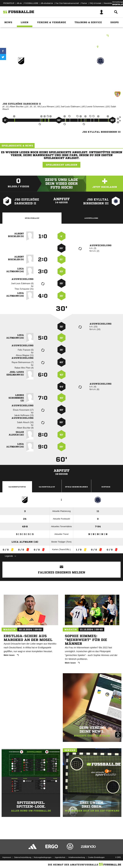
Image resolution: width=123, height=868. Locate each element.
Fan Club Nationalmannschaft (67, 3)
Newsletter (108, 3)
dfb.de (19, 3)
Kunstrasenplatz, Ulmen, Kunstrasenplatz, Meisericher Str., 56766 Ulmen (61, 47)
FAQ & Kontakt (96, 3)
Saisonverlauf (47, 487)
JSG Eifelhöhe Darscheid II (21, 74)
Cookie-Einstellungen (96, 857)
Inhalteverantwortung (77, 857)
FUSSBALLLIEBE (31, 3)
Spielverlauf (32, 218)
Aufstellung (91, 218)
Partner (84, 3)
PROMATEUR (9, 3)
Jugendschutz (60, 857)
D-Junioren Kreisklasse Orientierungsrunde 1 (61, 36)
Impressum (7, 857)
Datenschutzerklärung (23, 857)
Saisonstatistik (17, 487)
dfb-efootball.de (47, 3)
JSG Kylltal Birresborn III (100, 74)
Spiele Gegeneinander (76, 487)
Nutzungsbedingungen (43, 857)
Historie (106, 487)
